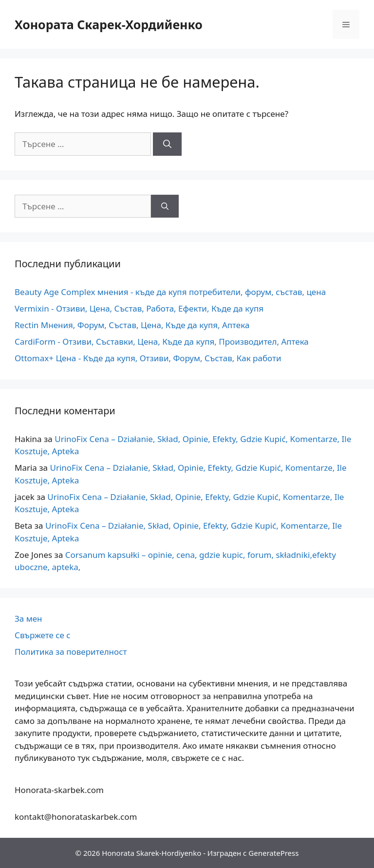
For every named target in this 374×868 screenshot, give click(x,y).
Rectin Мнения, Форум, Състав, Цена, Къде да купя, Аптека (132, 325)
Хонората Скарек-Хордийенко (109, 24)
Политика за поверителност (71, 652)
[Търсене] (167, 144)
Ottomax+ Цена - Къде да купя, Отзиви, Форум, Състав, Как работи (148, 358)
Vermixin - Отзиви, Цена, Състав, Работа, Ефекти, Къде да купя (139, 308)
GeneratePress (273, 853)
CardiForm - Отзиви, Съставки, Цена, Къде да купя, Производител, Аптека (162, 342)
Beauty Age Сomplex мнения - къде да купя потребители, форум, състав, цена (170, 292)
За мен (28, 619)
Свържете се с (43, 635)
